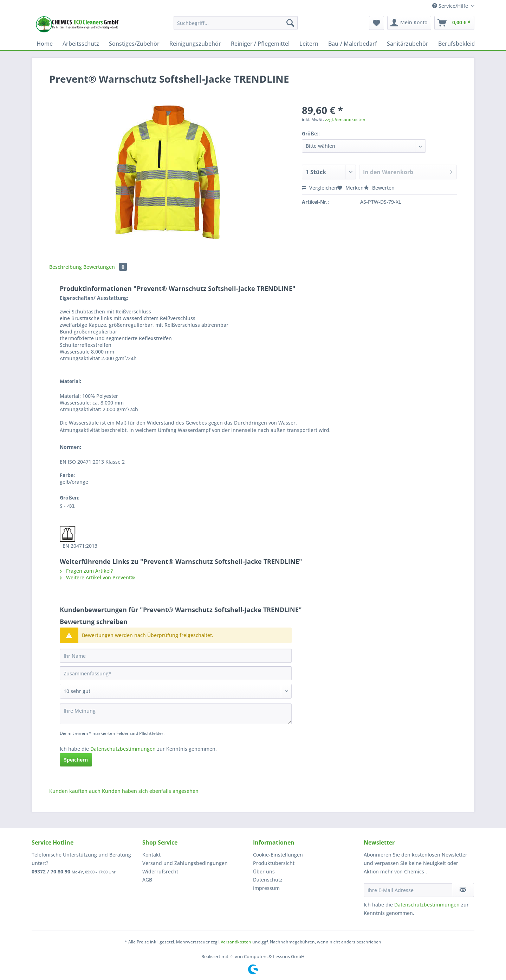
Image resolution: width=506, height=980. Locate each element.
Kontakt (151, 855)
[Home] (45, 44)
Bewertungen (105, 267)
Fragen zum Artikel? (86, 571)
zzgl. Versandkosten (345, 119)
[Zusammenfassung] (176, 673)
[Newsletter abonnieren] (463, 890)
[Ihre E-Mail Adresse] (408, 890)
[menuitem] (236, 26)
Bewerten (379, 188)
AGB (147, 880)
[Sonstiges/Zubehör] (134, 44)
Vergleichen (320, 188)
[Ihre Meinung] (176, 714)
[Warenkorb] (454, 23)
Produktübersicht (274, 863)
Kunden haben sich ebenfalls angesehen (150, 791)
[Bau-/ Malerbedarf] (353, 44)
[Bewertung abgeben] (176, 691)
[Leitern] (309, 44)
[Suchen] (290, 23)
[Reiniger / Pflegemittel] (260, 44)
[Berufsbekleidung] (462, 44)
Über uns (264, 871)
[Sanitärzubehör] (408, 44)
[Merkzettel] (377, 23)
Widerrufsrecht (160, 871)
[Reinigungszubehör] (195, 44)
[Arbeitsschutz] (81, 44)
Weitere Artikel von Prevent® (97, 577)
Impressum (266, 888)
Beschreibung (66, 267)
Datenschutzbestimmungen (123, 749)
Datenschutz (268, 880)
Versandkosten (236, 942)
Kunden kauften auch (75, 791)
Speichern (76, 760)
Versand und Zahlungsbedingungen (185, 863)
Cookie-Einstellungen (278, 855)
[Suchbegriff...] (236, 23)
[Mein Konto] (409, 23)
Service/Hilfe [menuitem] (451, 6)
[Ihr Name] (176, 656)
